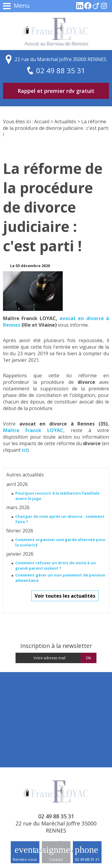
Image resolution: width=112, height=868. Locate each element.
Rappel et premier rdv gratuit (56, 91)
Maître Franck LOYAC (33, 430)
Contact (56, 859)
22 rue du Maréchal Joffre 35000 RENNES (60, 59)
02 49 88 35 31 (87, 859)
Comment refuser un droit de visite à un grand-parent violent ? (56, 565)
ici (24, 450)
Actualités (65, 121)
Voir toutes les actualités (65, 596)
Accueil (42, 121)
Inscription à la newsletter (56, 646)
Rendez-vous (25, 859)
